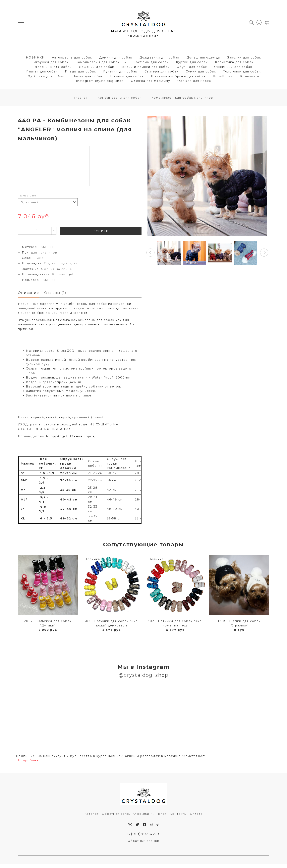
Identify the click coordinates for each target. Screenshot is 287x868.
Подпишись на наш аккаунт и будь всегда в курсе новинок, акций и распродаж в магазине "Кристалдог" (111, 760)
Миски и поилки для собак (145, 68)
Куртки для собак (192, 64)
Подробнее (28, 764)
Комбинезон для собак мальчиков (182, 101)
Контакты (178, 817)
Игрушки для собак (51, 64)
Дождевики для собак (159, 59)
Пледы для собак (81, 73)
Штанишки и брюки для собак (178, 78)
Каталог (92, 817)
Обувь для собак (192, 68)
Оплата (196, 817)
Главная (81, 101)
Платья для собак (42, 73)
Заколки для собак (244, 59)
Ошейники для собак (233, 68)
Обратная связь (116, 817)
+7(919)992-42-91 (144, 838)
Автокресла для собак (72, 59)
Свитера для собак (162, 73)
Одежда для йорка (194, 83)
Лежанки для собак (97, 68)
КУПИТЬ (101, 235)
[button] (150, 256)
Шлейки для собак (127, 78)
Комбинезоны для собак (98, 64)
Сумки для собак (201, 73)
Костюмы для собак (151, 64)
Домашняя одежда (203, 59)
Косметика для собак (234, 64)
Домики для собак (116, 59)
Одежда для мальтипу (151, 83)
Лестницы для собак (53, 68)
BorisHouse (223, 78)
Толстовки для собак (242, 73)
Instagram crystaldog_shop (100, 83)
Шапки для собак (87, 78)
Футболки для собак (46, 78)
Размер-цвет (27, 199)
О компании (144, 817)
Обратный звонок (143, 845)
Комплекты (250, 78)
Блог (162, 817)
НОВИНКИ (35, 59)
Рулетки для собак (120, 73)
